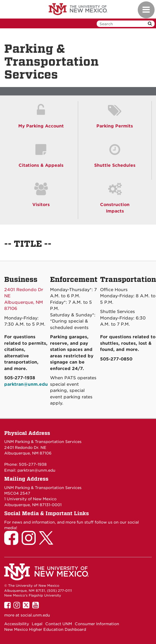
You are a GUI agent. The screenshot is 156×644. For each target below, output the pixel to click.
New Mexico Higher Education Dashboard (45, 629)
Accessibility (17, 624)
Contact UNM (59, 624)
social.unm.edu (35, 615)
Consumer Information (97, 624)
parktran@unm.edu (36, 470)
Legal (37, 624)
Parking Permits (115, 126)
